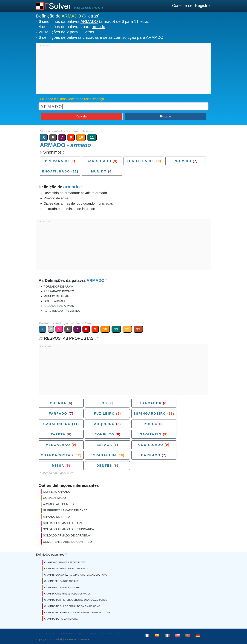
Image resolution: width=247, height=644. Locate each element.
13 (138, 329)
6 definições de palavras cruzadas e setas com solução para (101, 37)
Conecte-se (182, 6)
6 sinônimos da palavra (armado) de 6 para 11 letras (94, 21)
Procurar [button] (166, 117)
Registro (202, 6)
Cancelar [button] (82, 117)
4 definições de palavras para (72, 27)
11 (92, 137)
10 (81, 137)
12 (127, 329)
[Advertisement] (123, 69)
